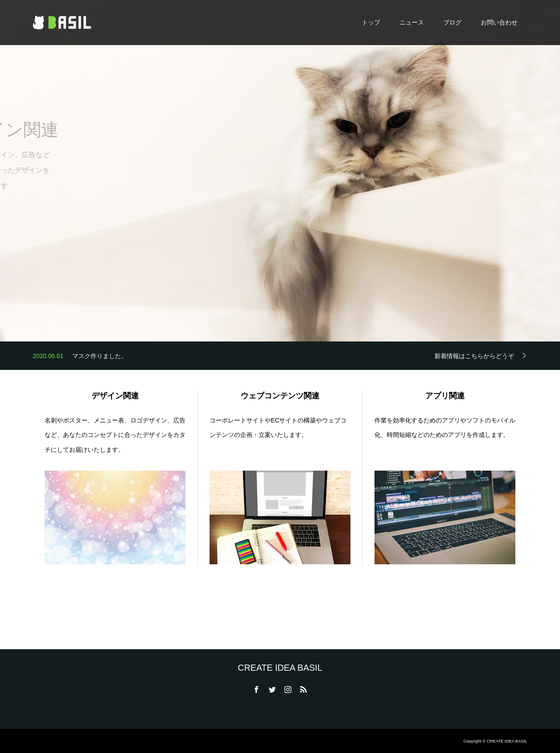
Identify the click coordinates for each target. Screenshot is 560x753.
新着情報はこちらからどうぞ (474, 356)
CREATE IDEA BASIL (280, 668)
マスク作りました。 (100, 358)
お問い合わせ (499, 22)
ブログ (452, 22)
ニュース (412, 22)
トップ (371, 22)
